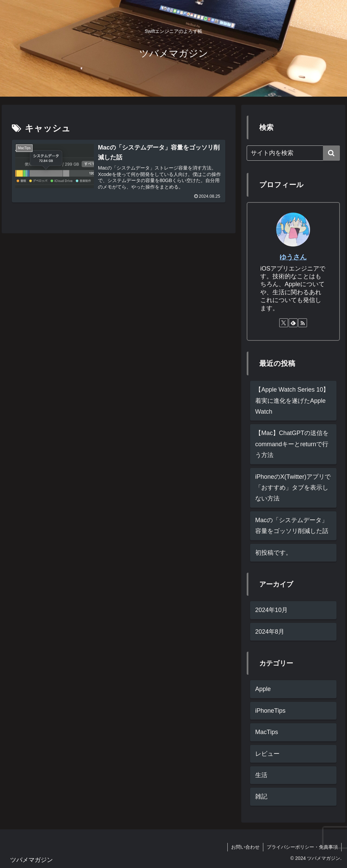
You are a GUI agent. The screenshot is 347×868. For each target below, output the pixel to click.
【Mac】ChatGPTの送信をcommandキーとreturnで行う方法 (292, 444)
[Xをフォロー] (284, 323)
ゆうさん (293, 257)
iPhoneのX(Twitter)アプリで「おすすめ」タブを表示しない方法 (293, 488)
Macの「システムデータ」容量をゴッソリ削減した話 (292, 526)
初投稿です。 (273, 553)
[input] (293, 153)
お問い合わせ (245, 847)
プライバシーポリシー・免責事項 (302, 847)
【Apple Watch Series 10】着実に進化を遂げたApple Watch (292, 401)
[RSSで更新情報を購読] (303, 323)
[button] (331, 153)
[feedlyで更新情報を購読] (293, 323)
